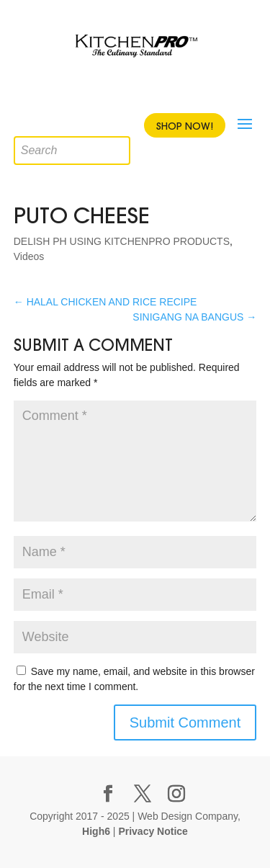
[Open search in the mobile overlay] (24, 125)
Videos (29, 256)
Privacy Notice (153, 831)
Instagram (171, 92)
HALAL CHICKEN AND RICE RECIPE (105, 302)
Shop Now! (185, 126)
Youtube (146, 92)
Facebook (96, 92)
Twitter (121, 92)
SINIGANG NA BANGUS (194, 317)
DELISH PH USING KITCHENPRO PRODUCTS (122, 241)
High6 (96, 831)
